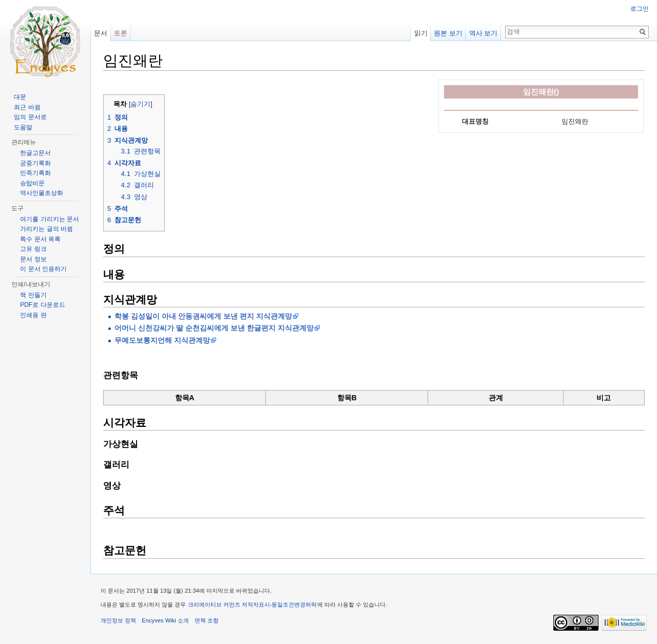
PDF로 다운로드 (42, 305)
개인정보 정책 (118, 620)
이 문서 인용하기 (43, 269)
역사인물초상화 (42, 193)
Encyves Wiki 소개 (165, 620)
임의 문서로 (30, 117)
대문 (20, 97)
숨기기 (140, 104)
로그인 (640, 9)
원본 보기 (448, 33)
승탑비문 (32, 183)
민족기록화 (35, 173)
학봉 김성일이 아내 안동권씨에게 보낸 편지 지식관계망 (203, 316)
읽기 (421, 33)
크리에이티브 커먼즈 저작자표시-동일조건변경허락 (253, 604)
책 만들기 (33, 295)
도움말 (23, 127)
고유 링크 (33, 249)
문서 (101, 33)
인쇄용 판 (33, 315)
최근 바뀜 (27, 107)
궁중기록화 (35, 163)
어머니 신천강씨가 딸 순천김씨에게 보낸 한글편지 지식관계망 (214, 328)
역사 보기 (484, 33)
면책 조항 (207, 620)
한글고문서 (35, 153)
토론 (121, 33)
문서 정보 (33, 259)
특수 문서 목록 (40, 239)
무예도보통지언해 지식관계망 (162, 340)
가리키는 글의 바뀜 (46, 229)
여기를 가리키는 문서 (50, 219)
